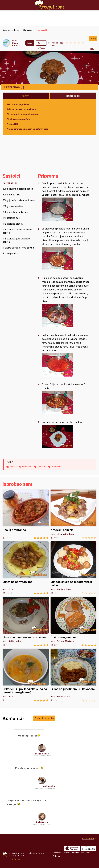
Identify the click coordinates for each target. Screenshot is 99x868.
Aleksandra (49, 786)
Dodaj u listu (93, 39)
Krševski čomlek (74, 514)
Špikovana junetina (74, 621)
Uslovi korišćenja (38, 853)
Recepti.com (49, 5)
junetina (41, 467)
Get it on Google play (89, 848)
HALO (20, 859)
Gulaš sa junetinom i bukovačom (74, 675)
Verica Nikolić (42, 754)
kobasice (27, 467)
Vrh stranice (88, 838)
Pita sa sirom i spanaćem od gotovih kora (27, 129)
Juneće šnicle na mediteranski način (74, 568)
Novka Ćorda (42, 822)
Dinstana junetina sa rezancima (26, 621)
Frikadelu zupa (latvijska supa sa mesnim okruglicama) (26, 675)
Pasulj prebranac (26, 514)
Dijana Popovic (16, 44)
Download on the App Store (72, 848)
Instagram (85, 853)
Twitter (66, 853)
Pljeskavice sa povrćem (18, 119)
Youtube (75, 853)
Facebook (57, 853)
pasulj (13, 467)
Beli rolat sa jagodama (18, 104)
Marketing (13, 856)
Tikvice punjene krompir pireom (22, 114)
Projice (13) (12, 124)
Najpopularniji (73, 96)
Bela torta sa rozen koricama (21, 109)
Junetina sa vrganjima (26, 568)
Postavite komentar (44, 718)
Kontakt (21, 856)
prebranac (56, 467)
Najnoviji (26, 96)
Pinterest (57, 856)
